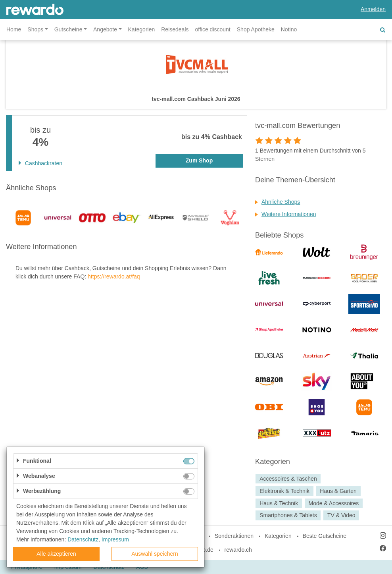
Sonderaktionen (234, 536)
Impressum (115, 539)
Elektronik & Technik (284, 491)
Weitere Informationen (289, 214)
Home (14, 29)
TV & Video (341, 516)
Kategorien (142, 29)
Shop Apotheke (256, 29)
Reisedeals (175, 29)
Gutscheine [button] (68, 29)
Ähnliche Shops (281, 202)
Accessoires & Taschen (288, 479)
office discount (213, 29)
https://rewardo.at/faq (114, 276)
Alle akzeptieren (56, 554)
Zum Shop (199, 160)
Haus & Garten (338, 491)
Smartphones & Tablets (288, 516)
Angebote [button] (105, 29)
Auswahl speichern (155, 554)
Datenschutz (83, 539)
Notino (289, 29)
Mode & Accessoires (333, 503)
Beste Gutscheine (325, 536)
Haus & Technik (279, 503)
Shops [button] (35, 29)
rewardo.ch (238, 550)
